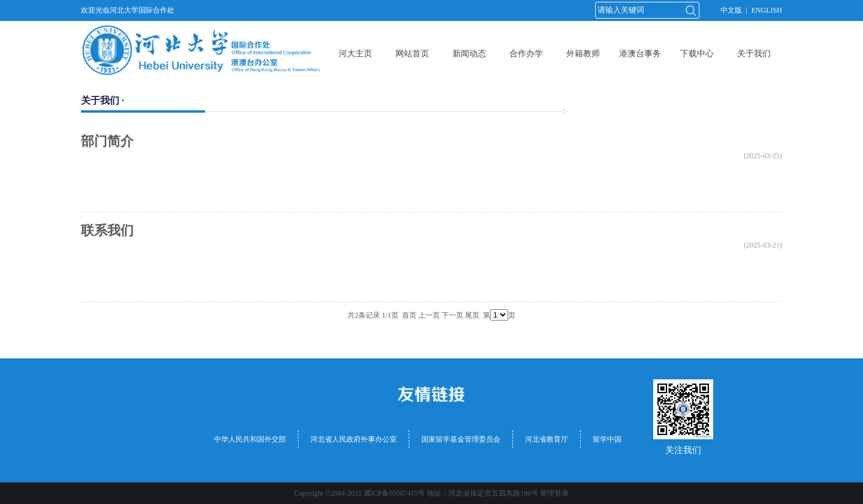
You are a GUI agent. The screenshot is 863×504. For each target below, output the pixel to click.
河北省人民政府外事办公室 (354, 439)
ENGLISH (767, 10)
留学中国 (607, 439)
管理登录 (554, 493)
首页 (409, 315)
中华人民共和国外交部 (250, 439)
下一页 (452, 315)
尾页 (472, 315)
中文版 (731, 10)
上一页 (429, 315)
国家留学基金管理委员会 (461, 439)
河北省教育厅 (547, 439)
